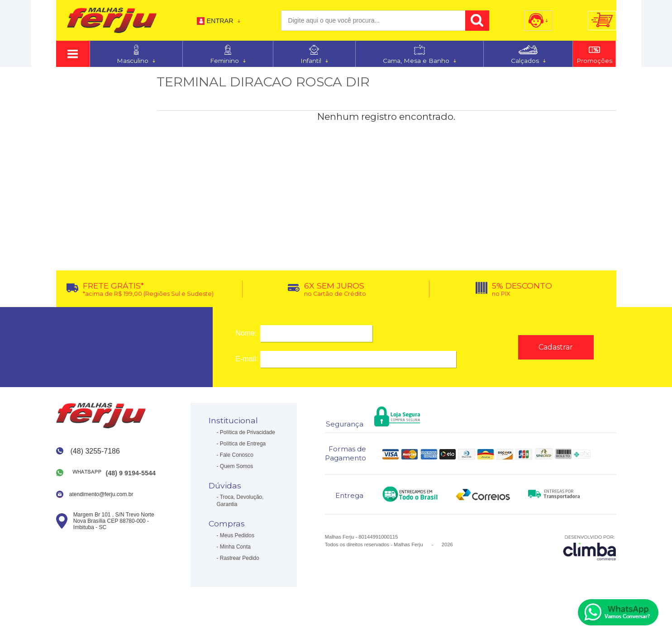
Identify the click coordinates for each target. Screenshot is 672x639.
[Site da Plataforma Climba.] (590, 547)
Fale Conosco (237, 455)
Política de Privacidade (248, 432)
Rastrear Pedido (240, 558)
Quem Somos (236, 466)
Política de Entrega (243, 444)
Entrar (220, 21)
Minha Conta (235, 547)
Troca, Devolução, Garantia (240, 501)
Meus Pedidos (237, 535)
